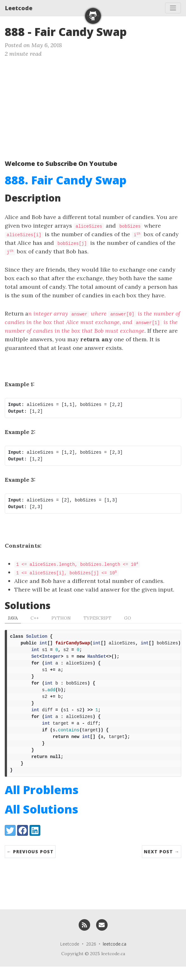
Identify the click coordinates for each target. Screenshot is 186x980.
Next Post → (162, 865)
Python (61, 618)
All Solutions (41, 823)
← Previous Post (30, 865)
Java (13, 618)
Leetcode (19, 8)
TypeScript (97, 618)
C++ (35, 618)
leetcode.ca (115, 957)
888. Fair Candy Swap (66, 180)
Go (128, 618)
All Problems (42, 803)
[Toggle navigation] (173, 8)
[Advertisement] (93, 106)
